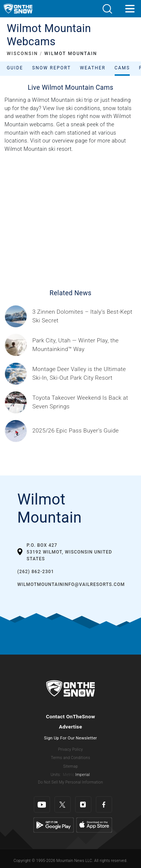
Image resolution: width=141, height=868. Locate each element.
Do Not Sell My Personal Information (70, 782)
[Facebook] (104, 804)
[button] (107, 9)
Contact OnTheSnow (70, 716)
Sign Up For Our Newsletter (70, 738)
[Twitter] (63, 804)
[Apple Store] (94, 825)
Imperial (83, 775)
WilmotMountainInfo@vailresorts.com (71, 584)
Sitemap (70, 766)
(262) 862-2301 (36, 572)
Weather (93, 68)
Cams (122, 68)
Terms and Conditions (70, 758)
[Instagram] (83, 804)
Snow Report (52, 68)
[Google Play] (54, 825)
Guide (15, 68)
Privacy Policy (71, 749)
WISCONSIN (22, 54)
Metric (68, 775)
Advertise (71, 727)
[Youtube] (42, 804)
